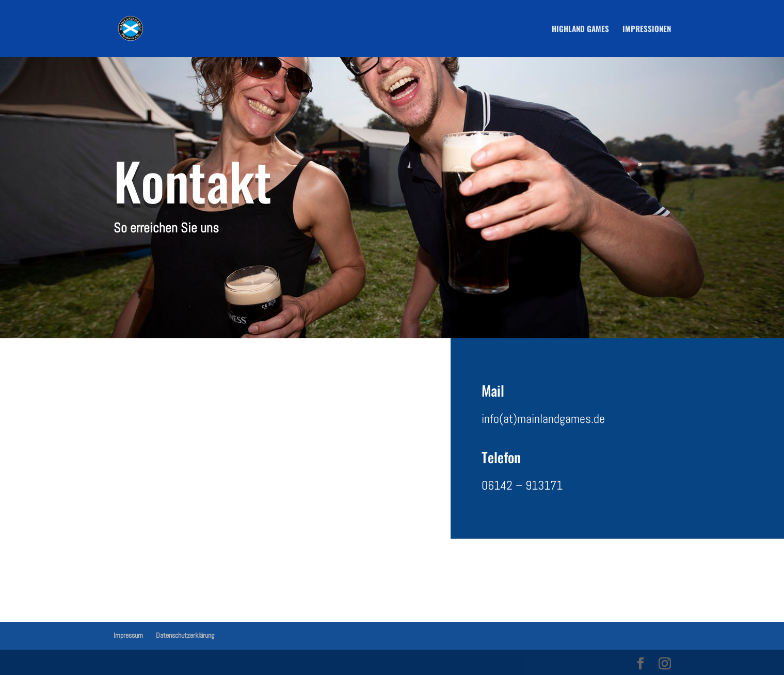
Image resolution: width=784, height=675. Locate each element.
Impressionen (647, 29)
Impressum (128, 635)
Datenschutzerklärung (185, 635)
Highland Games (580, 29)
